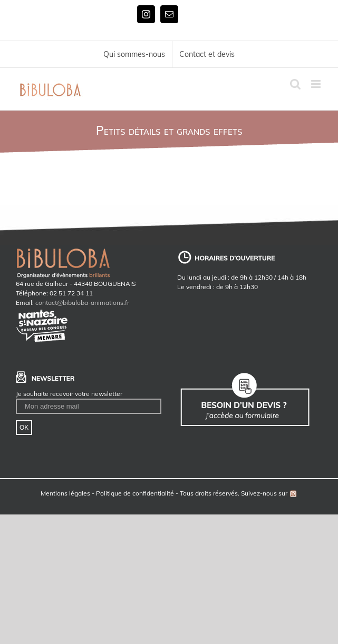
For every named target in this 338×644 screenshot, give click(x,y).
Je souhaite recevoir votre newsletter (69, 394)
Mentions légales (65, 493)
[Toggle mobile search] (295, 84)
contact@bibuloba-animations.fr (82, 303)
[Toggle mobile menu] (317, 84)
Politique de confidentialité (135, 493)
